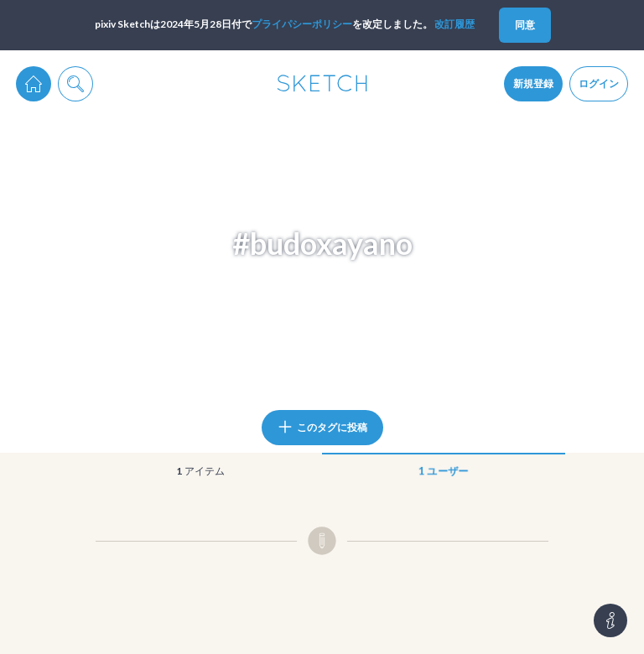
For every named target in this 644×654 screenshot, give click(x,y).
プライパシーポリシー (302, 24)
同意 (525, 25)
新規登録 (533, 83)
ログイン (599, 83)
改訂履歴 (454, 24)
